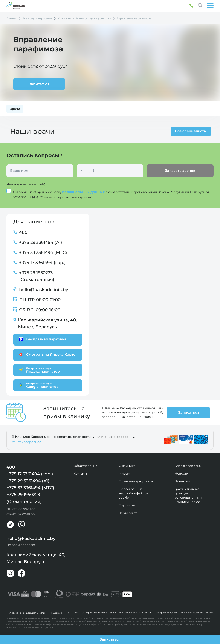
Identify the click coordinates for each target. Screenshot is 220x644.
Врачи (15, 109)
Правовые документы (136, 481)
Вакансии (182, 481)
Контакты (81, 473)
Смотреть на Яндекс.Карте (47, 354)
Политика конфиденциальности (25, 612)
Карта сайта (128, 513)
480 (43, 184)
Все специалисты (190, 131)
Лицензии (54, 612)
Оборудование (85, 466)
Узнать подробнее (27, 442)
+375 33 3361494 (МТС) (43, 252)
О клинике (127, 466)
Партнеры (127, 505)
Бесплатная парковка (42, 339)
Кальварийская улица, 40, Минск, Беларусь (47, 323)
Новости (182, 473)
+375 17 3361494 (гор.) (42, 262)
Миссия (125, 473)
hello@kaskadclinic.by (44, 289)
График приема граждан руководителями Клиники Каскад (188, 495)
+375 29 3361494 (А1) (41, 242)
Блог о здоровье (188, 466)
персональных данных (84, 192)
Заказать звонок (180, 171)
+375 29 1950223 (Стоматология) (37, 276)
